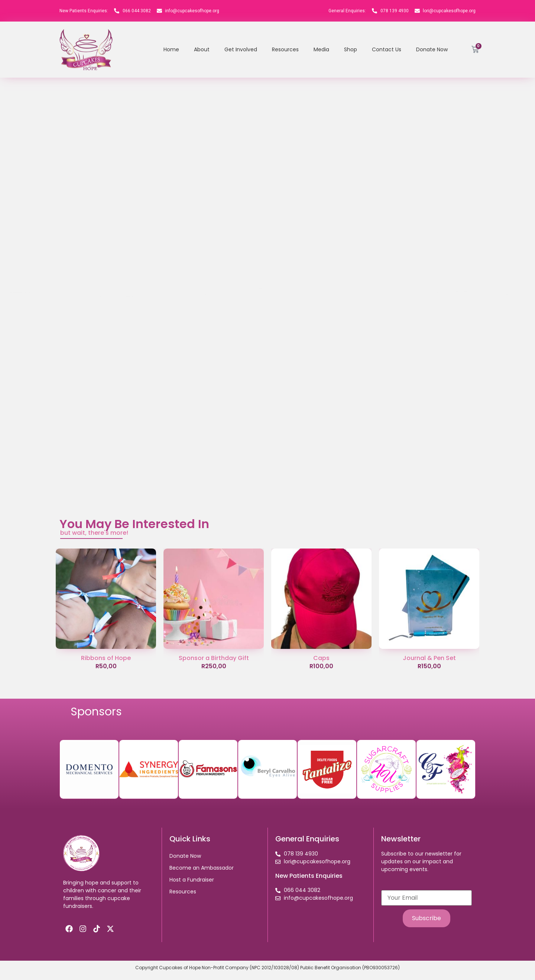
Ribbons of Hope (106, 658)
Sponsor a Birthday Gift (214, 658)
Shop (351, 49)
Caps (321, 658)
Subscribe (427, 918)
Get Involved (241, 49)
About (202, 49)
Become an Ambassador (202, 868)
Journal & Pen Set (429, 658)
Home (171, 49)
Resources (285, 49)
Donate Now (432, 49)
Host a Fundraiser (192, 880)
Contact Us (387, 49)
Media (321, 49)
